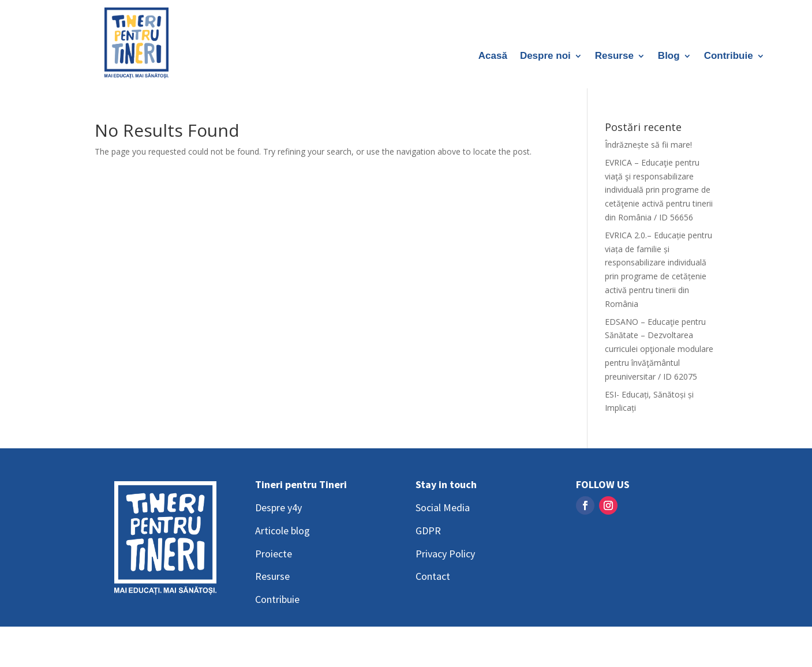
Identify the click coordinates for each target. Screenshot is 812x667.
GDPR (428, 531)
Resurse (614, 57)
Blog (669, 57)
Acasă (493, 57)
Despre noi (545, 57)
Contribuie (729, 57)
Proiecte (274, 554)
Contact (433, 576)
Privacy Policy (445, 554)
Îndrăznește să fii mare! (648, 145)
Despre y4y (278, 507)
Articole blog (282, 531)
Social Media (443, 507)
